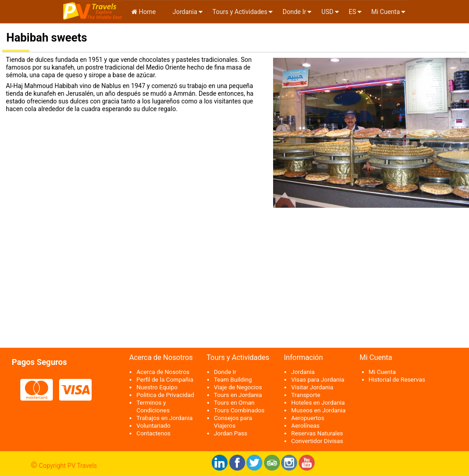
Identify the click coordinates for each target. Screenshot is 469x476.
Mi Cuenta (386, 12)
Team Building (233, 380)
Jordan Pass (231, 433)
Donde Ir (294, 12)
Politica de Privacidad (165, 395)
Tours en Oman (234, 403)
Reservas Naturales (317, 433)
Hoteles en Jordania (318, 403)
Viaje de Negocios (238, 387)
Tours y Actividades (240, 12)
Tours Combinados (239, 410)
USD (327, 12)
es (352, 12)
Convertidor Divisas (317, 441)
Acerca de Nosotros (163, 372)
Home (144, 12)
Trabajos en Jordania (164, 418)
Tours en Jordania (238, 395)
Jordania (184, 12)
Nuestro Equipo (157, 387)
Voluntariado (153, 426)
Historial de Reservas (397, 380)
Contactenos (153, 433)
